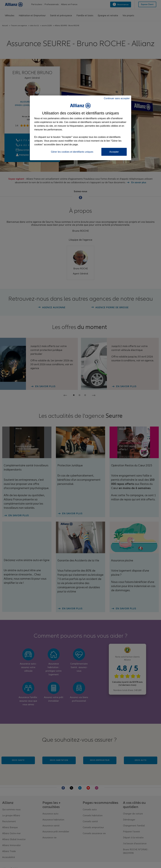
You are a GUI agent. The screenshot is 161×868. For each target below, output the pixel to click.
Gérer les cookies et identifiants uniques (72, 152)
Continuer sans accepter (117, 98)
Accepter (114, 152)
